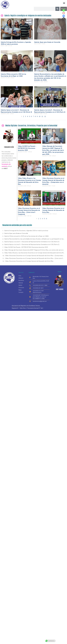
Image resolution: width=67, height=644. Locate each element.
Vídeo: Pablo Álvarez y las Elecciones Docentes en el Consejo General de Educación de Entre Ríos (29, 181)
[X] (64, 19)
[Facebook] (64, 16)
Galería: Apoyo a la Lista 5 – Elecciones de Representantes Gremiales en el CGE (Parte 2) (50, 111)
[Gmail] (64, 13)
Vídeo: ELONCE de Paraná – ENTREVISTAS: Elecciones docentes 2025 (27, 148)
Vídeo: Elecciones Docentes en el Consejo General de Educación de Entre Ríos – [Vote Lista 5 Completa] (29, 211)
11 (42, 117)
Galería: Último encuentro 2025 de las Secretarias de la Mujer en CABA (13, 75)
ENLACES (21, 273)
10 (40, 117)
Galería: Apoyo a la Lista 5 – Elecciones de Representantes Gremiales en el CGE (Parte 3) (16, 111)
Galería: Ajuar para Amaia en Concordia (47, 42)
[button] (64, 3)
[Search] (57, 9)
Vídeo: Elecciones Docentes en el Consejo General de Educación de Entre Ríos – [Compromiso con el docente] (53, 181)
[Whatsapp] (64, 10)
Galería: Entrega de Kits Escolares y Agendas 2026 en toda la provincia (16, 43)
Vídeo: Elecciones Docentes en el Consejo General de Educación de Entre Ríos (53, 210)
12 (45, 117)
